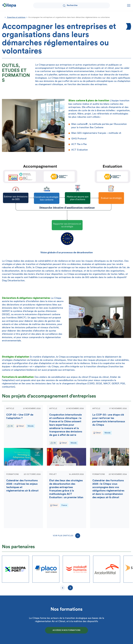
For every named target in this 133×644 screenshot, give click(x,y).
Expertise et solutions (16, 17)
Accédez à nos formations (66, 630)
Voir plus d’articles (66, 536)
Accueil (3, 17)
